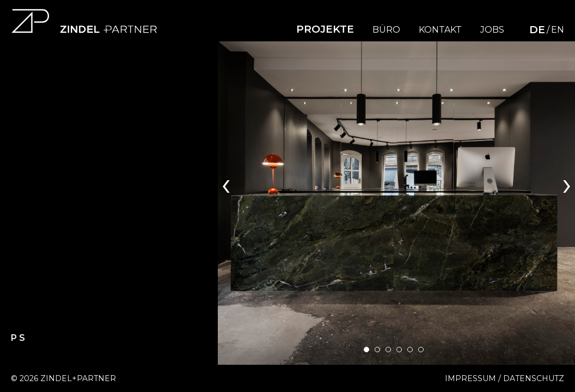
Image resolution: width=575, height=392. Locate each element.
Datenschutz (534, 378)
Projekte (325, 29)
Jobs (492, 30)
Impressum (470, 378)
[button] (366, 350)
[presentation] (226, 183)
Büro (386, 30)
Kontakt (440, 30)
